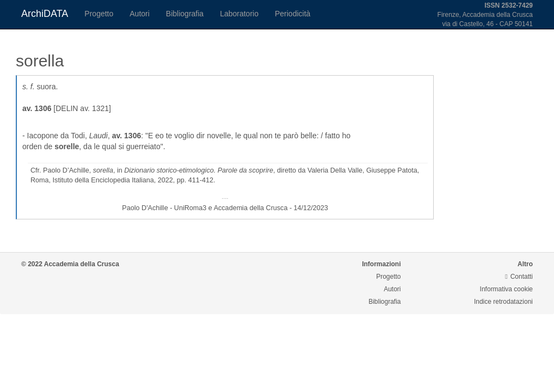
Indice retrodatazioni (503, 302)
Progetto (99, 14)
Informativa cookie (506, 289)
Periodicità (293, 14)
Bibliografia (185, 14)
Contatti (519, 277)
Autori (140, 14)
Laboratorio (239, 14)
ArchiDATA (45, 14)
